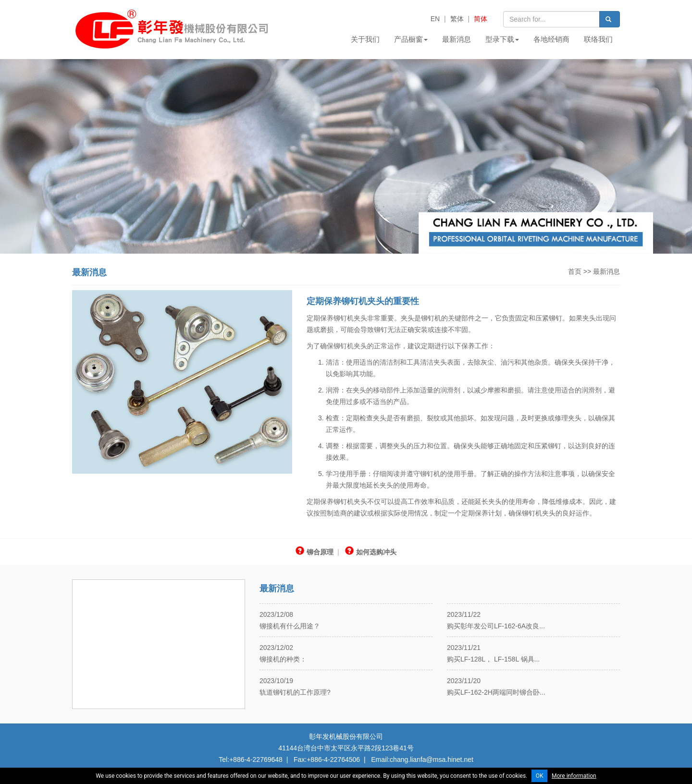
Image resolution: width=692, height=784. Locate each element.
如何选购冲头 (371, 552)
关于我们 (365, 39)
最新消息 (457, 39)
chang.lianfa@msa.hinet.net (432, 759)
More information (574, 776)
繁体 (457, 19)
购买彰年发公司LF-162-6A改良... (496, 626)
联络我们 (598, 39)
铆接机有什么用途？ (290, 626)
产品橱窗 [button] (411, 39)
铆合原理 (315, 552)
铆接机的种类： (283, 659)
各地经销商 (551, 39)
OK (540, 776)
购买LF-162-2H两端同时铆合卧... (496, 692)
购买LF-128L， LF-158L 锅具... (493, 659)
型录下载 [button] (502, 39)
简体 (481, 19)
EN (435, 19)
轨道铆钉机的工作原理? (295, 692)
